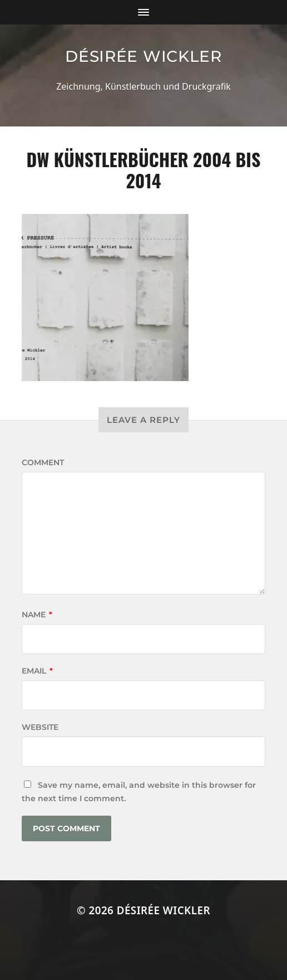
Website (40, 727)
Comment (43, 462)
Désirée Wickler (143, 56)
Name (37, 615)
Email (37, 671)
